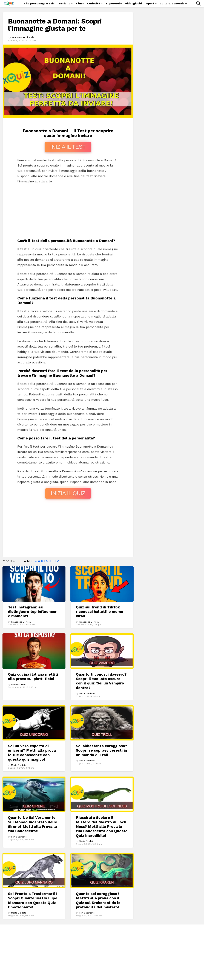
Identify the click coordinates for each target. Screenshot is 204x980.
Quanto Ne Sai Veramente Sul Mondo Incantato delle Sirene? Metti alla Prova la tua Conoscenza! (33, 824)
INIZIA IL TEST (68, 147)
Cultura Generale (172, 4)
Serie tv (65, 4)
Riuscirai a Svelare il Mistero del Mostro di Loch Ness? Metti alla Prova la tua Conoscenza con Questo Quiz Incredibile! (102, 826)
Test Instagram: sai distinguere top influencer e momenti (32, 612)
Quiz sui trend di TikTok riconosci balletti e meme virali (100, 612)
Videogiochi (133, 3)
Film (79, 4)
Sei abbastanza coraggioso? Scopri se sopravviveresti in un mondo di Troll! (101, 750)
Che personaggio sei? (39, 3)
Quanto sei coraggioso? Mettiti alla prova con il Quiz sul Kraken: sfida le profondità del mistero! (98, 900)
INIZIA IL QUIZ (68, 493)
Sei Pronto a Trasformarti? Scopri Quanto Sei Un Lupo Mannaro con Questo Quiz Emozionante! (33, 900)
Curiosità (94, 4)
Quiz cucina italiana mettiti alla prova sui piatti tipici (33, 676)
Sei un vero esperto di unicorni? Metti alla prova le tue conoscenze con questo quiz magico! (32, 753)
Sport (150, 4)
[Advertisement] (68, 212)
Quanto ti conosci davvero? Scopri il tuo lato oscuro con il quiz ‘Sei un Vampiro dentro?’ (101, 681)
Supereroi (113, 4)
